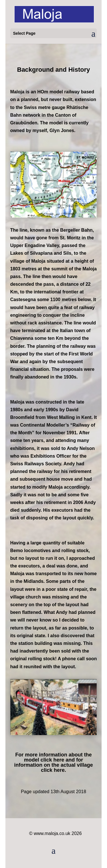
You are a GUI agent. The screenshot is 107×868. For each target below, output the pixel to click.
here (59, 760)
